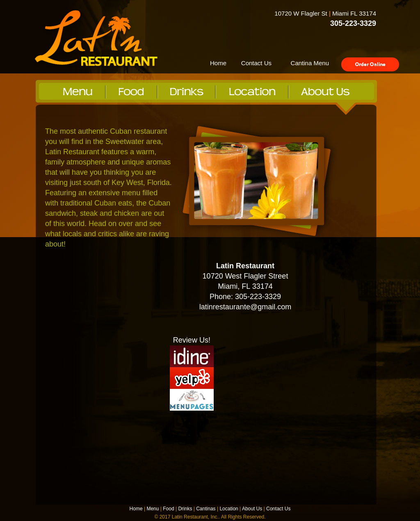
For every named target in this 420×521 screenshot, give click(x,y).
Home (218, 63)
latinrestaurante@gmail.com (245, 307)
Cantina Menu (310, 63)
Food (168, 509)
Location (229, 509)
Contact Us (256, 63)
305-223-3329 (353, 23)
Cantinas (206, 509)
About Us (252, 509)
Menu (153, 509)
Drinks (185, 509)
